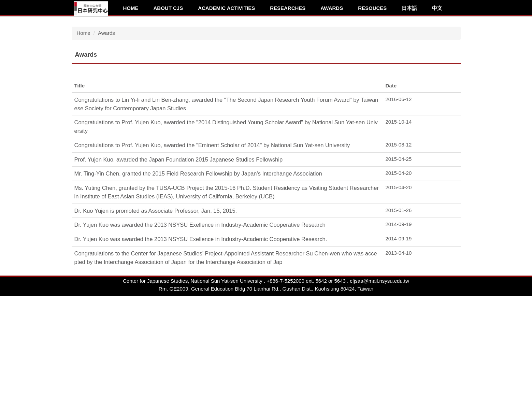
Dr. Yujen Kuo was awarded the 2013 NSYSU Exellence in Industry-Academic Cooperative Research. (201, 345)
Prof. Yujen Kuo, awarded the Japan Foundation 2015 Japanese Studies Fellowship (179, 265)
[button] (75, 69)
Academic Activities (226, 8)
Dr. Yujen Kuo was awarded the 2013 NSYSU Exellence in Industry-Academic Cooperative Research (200, 331)
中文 (437, 8)
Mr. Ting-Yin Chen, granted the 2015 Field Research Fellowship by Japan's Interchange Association (198, 279)
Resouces (372, 8)
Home (131, 8)
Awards (332, 8)
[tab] (393, 115)
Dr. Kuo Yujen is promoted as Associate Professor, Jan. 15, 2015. (156, 317)
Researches (288, 8)
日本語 (409, 8)
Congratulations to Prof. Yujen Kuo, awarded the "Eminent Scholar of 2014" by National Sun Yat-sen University (212, 251)
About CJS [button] (168, 8)
